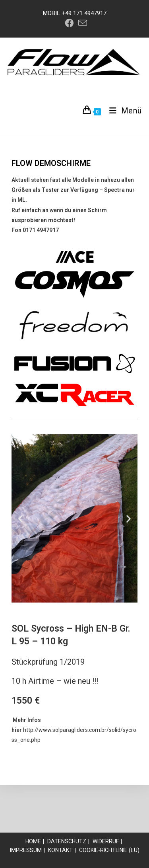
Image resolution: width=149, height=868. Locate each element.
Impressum (26, 850)
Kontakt (60, 850)
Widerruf (106, 841)
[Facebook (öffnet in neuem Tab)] (69, 23)
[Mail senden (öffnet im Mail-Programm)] (81, 23)
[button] (20, 518)
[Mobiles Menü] (123, 111)
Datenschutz (67, 841)
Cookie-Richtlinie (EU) (109, 850)
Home (33, 841)
